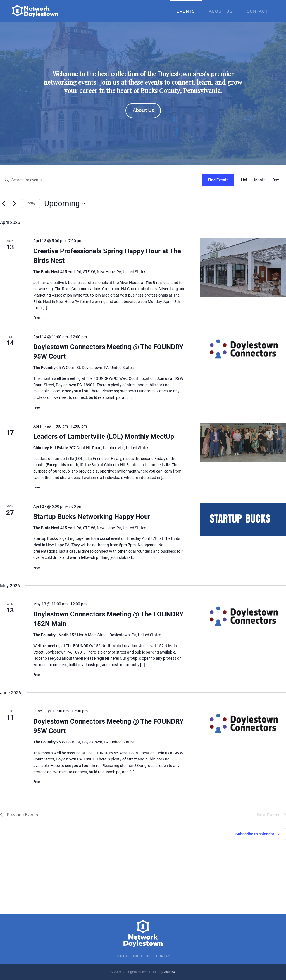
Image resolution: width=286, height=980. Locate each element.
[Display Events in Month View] (260, 180)
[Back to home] (36, 11)
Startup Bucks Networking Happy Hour (92, 517)
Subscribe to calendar (255, 834)
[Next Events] (14, 204)
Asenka (169, 972)
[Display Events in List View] (244, 180)
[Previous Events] (3, 204)
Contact (257, 11)
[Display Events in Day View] (276, 180)
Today (31, 203)
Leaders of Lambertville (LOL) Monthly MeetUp (104, 437)
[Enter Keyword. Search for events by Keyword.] (101, 180)
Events (186, 11)
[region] (143, 94)
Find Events (218, 180)
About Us (221, 11)
